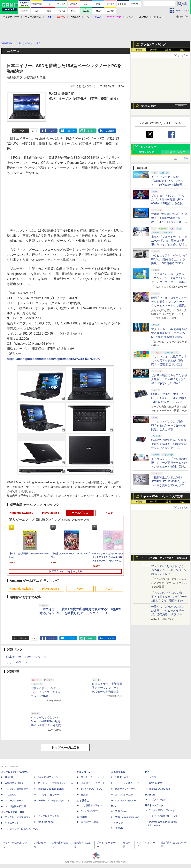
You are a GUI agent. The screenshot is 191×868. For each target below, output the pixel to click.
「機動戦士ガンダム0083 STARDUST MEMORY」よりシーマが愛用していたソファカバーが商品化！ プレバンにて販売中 (169, 485)
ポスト (23, 131)
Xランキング (149, 147)
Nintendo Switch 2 (21, 513)
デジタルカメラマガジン (18, 817)
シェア (51, 131)
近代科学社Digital (90, 822)
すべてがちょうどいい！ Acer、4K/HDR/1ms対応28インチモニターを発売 (47, 721)
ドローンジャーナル (15, 801)
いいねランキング (175, 152)
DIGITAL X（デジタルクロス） (54, 801)
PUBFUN (150, 795)
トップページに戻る (65, 748)
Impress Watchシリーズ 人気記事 (162, 496)
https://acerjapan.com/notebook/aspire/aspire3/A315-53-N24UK (53, 359)
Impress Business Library (51, 789)
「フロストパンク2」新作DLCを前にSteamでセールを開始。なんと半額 (169, 425)
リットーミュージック (93, 777)
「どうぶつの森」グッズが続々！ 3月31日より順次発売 (164, 559)
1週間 (168, 50)
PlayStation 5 (51, 513)
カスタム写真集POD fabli (163, 816)
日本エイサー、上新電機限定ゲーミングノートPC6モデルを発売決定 (107, 688)
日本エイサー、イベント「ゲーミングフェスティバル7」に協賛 (46, 692)
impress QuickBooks (160, 789)
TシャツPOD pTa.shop (162, 810)
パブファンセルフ (158, 800)
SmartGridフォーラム (49, 777)
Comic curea (156, 783)
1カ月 (183, 50)
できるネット (12, 823)
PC (87, 17)
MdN (114, 806)
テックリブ (117, 823)
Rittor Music (84, 772)
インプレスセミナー (49, 795)
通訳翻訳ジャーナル (126, 789)
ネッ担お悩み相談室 (15, 806)
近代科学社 (83, 817)
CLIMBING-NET (89, 811)
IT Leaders (10, 795)
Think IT (9, 777)
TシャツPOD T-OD (92, 789)
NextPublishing (46, 822)
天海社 (153, 777)
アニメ (109, 513)
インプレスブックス (49, 816)
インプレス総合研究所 (17, 789)
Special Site (149, 106)
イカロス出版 (118, 772)
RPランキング (146, 152)
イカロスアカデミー (126, 801)
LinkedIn (110, 131)
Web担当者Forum (14, 783)
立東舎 (84, 795)
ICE (147, 772)
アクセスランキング (153, 44)
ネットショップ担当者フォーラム (56, 783)
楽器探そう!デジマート (93, 783)
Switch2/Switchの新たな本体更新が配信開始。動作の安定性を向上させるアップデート (169, 444)
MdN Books (121, 811)
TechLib (119, 828)
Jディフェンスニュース (127, 783)
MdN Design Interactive (127, 817)
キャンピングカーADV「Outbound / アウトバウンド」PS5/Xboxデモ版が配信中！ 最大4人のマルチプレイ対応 (168, 185)
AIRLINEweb (122, 777)
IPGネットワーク (154, 805)
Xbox (80, 589)
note (90, 131)
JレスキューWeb (124, 795)
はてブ (71, 131)
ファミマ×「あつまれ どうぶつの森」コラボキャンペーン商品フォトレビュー (169, 570)
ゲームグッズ (80, 513)
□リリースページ (16, 662)
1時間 (139, 50)
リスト (34, 131)
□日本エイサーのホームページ (25, 657)
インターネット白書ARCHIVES (21, 829)
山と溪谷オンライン (91, 805)
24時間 (153, 50)
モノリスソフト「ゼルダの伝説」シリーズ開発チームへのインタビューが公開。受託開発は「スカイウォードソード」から (169, 467)
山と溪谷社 (83, 801)
